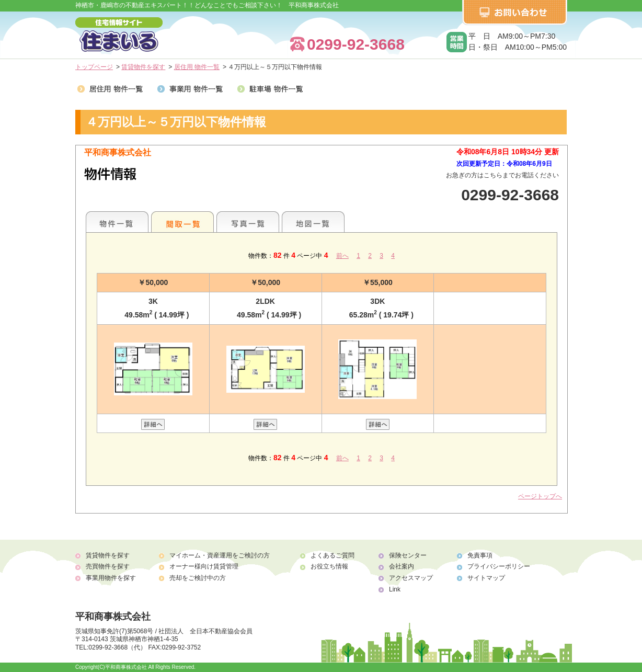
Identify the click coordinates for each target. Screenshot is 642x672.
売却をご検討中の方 (198, 578)
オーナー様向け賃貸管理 (204, 566)
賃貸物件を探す (143, 67)
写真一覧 (248, 222)
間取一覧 (182, 222)
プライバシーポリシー (499, 566)
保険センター (408, 555)
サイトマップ (486, 578)
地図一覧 (313, 222)
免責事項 (480, 555)
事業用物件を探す (111, 578)
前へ (342, 256)
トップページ (94, 67)
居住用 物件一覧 (197, 67)
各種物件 (117, 222)
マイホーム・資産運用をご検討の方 (220, 555)
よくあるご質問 (333, 555)
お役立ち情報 (329, 566)
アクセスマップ (411, 578)
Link (395, 589)
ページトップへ (540, 496)
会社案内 (402, 566)
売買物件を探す (108, 566)
